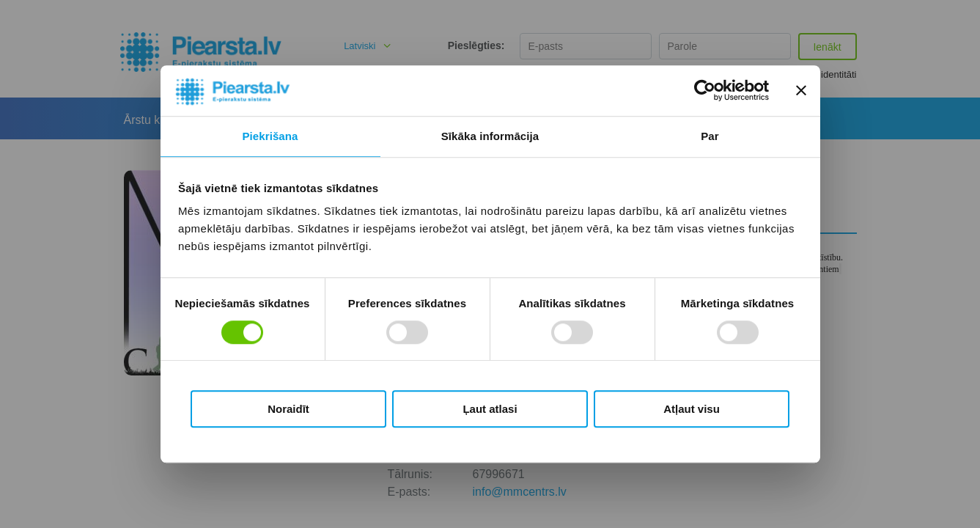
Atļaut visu (692, 409)
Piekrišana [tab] (270, 136)
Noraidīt (288, 409)
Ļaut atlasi (490, 409)
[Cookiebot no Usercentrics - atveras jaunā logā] (705, 91)
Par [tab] (710, 136)
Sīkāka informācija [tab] (490, 136)
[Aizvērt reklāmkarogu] (801, 91)
